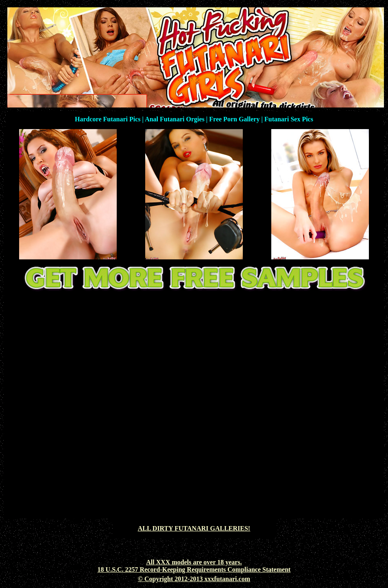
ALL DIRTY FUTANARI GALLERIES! (194, 528)
